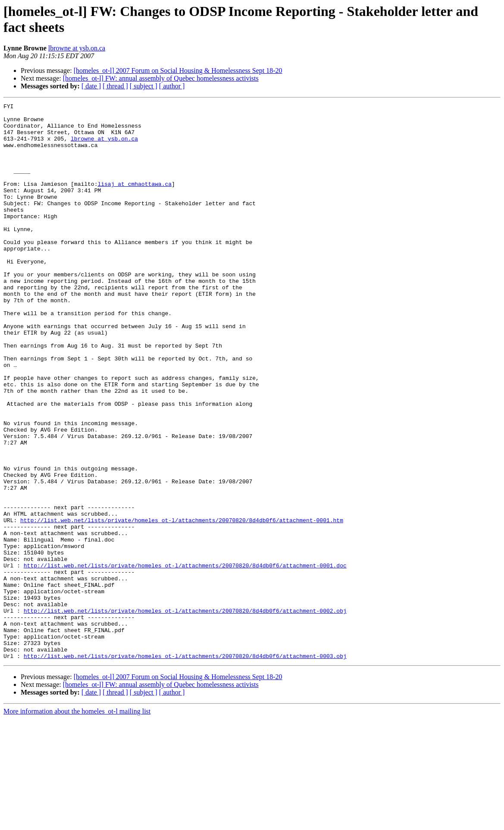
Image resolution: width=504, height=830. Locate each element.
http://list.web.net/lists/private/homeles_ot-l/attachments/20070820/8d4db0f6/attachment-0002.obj (185, 713)
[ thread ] (115, 86)
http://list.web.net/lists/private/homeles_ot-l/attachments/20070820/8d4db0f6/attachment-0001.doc (185, 658)
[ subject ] (144, 86)
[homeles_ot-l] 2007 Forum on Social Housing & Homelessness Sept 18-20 (178, 70)
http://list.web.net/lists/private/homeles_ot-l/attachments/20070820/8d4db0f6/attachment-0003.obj (185, 767)
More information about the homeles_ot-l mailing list (77, 822)
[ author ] (172, 86)
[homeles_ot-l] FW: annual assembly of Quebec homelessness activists (161, 78)
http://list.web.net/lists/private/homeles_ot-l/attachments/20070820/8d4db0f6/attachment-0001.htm (182, 604)
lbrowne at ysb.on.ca (77, 48)
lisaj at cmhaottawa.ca (135, 200)
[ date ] (91, 86)
